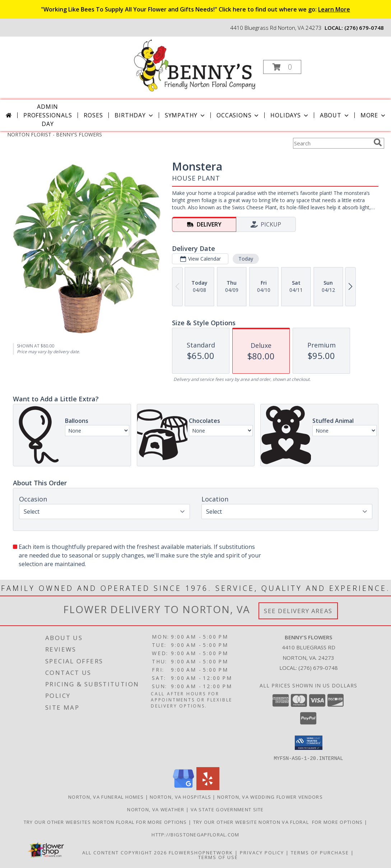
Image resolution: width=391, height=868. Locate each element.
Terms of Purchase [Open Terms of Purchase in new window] (320, 852)
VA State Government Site (227, 809)
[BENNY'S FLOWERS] (195, 65)
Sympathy (185, 115)
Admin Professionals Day (48, 115)
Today (245, 259)
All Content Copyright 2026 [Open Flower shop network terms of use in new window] (125, 852)
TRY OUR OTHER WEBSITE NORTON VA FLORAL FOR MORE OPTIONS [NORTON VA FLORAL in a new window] (279, 822)
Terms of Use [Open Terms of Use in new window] (218, 857)
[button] (282, 67)
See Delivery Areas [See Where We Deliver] (298, 611)
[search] (378, 143)
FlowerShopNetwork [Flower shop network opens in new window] (201, 852)
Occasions (238, 115)
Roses (93, 115)
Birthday (134, 115)
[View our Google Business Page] (183, 788)
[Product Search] (332, 143)
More (374, 115)
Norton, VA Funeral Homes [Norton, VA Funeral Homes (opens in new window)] (106, 797)
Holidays (290, 115)
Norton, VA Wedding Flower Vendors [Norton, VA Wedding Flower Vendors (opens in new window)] (270, 797)
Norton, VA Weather (156, 809)
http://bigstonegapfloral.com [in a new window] (195, 834)
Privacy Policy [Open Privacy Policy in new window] (262, 852)
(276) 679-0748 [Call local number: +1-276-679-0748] (364, 28)
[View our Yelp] (208, 788)
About (335, 115)
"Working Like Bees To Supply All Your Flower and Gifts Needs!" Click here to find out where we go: (195, 9)
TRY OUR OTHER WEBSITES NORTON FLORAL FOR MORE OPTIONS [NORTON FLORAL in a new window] (106, 822)
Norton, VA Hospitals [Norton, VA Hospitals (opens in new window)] (180, 797)
